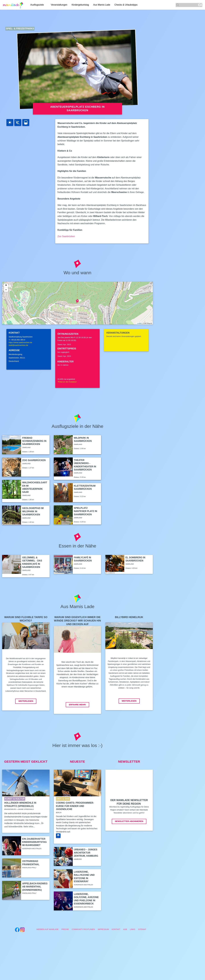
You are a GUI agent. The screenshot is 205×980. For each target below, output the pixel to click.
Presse (65, 929)
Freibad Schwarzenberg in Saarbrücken (34, 441)
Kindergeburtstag (80, 5)
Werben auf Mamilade (47, 929)
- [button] (6, 290)
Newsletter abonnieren (129, 821)
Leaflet (139, 323)
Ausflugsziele (37, 5)
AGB (125, 929)
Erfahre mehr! (77, 705)
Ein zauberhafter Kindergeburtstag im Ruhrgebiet (34, 842)
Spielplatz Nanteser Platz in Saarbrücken (85, 511)
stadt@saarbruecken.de (18, 345)
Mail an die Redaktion (67, 382)
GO (200, 5)
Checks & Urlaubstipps (126, 5)
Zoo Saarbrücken (66, 236)
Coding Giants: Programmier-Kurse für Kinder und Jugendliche (75, 806)
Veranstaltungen (59, 5)
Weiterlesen (26, 701)
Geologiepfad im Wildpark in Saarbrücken (33, 511)
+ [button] (6, 286)
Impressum (103, 929)
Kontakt (116, 929)
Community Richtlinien (83, 929)
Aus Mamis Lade (102, 5)
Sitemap (142, 929)
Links (132, 929)
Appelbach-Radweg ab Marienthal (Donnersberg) (35, 887)
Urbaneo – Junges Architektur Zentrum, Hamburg (86, 853)
